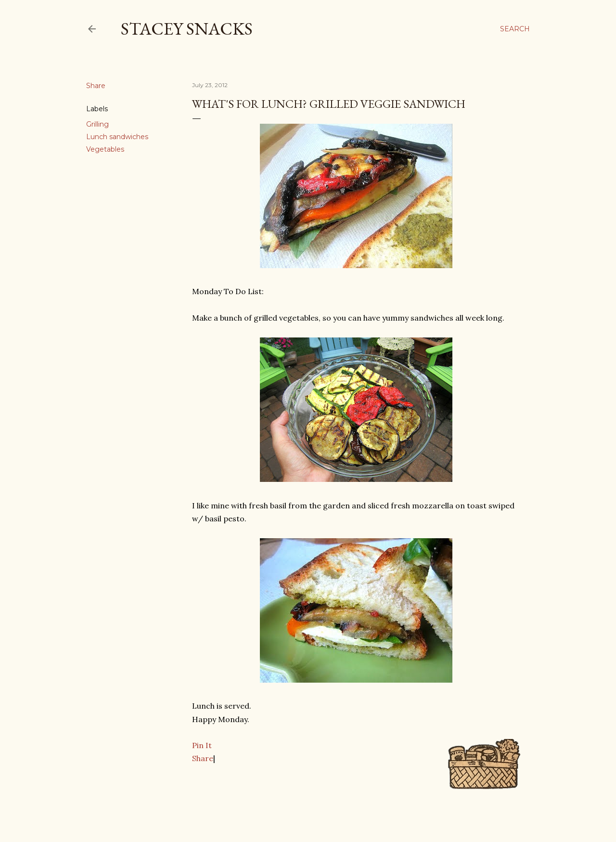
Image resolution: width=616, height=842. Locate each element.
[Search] (515, 29)
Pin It (202, 745)
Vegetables (105, 149)
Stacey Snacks (187, 29)
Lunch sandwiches (117, 137)
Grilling (97, 124)
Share (203, 758)
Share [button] (96, 86)
